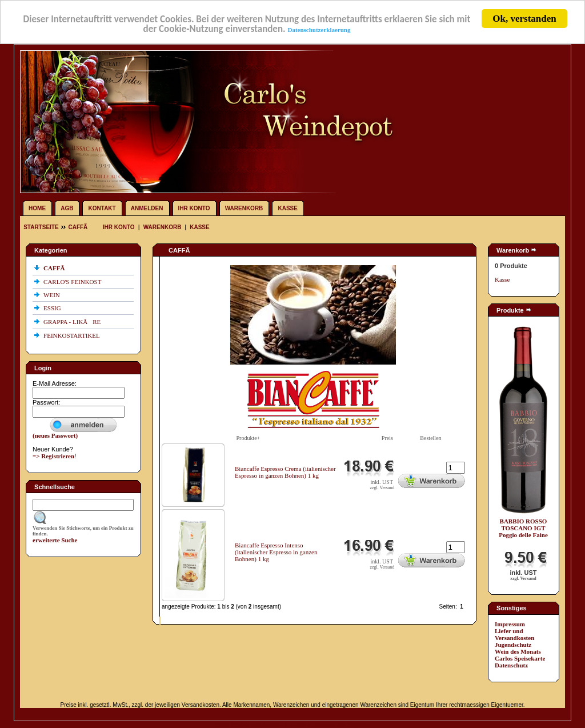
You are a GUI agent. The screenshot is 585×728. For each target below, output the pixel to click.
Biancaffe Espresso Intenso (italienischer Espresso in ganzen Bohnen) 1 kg (276, 552)
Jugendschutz (513, 645)
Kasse (287, 208)
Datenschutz (511, 665)
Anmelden (147, 208)
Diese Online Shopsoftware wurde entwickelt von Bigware (292, 725)
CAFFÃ (80, 227)
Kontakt (102, 208)
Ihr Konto (194, 208)
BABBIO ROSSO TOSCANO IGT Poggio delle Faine (523, 528)
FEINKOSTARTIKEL (72, 335)
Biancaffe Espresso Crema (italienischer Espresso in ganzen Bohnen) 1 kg (285, 472)
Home (37, 208)
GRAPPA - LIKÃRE (73, 322)
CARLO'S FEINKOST (73, 282)
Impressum (510, 624)
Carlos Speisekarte (520, 658)
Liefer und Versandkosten (514, 634)
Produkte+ (249, 438)
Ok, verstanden (524, 19)
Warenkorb (244, 208)
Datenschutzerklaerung (319, 30)
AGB (67, 208)
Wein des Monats (518, 651)
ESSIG (53, 308)
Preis (387, 438)
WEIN (52, 295)
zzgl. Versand (382, 488)
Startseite (42, 227)
